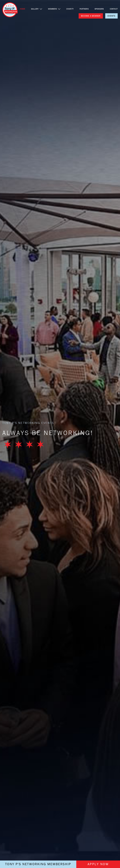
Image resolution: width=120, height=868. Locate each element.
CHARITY (70, 9)
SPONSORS (99, 9)
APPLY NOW (98, 864)
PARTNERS (84, 9)
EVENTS (111, 16)
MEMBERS (52, 9)
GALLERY (35, 9)
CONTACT (114, 9)
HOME (22, 9)
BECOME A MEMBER (91, 16)
